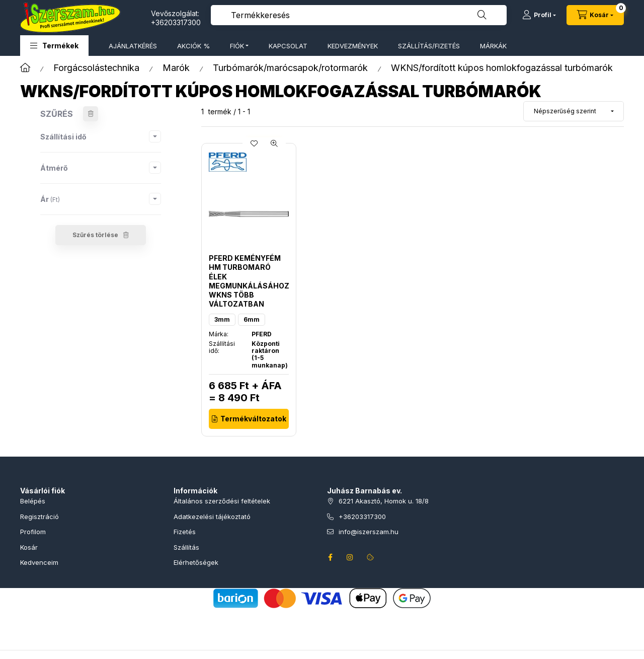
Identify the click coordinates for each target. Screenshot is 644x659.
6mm (252, 319)
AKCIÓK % (193, 46)
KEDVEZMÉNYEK (353, 46)
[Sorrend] (574, 111)
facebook (330, 557)
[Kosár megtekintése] (595, 15)
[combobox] (359, 15)
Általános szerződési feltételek (222, 501)
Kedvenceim (39, 562)
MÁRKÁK (493, 46)
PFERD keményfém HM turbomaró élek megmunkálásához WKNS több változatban (249, 281)
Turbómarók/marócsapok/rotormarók (290, 68)
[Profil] (539, 15)
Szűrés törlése (95, 235)
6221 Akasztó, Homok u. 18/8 (384, 501)
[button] (54, 46)
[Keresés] (482, 15)
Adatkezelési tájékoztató (212, 517)
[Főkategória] (25, 68)
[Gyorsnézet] (274, 143)
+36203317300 (176, 22)
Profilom (33, 532)
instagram (350, 557)
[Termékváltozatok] (249, 419)
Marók (176, 68)
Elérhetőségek (196, 562)
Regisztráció (39, 517)
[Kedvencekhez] (254, 143)
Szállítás (186, 547)
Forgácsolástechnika (96, 68)
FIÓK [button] (237, 46)
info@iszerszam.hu (369, 532)
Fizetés (185, 532)
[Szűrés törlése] (91, 114)
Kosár (29, 547)
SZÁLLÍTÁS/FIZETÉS (429, 46)
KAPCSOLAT (288, 46)
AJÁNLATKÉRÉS (133, 46)
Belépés (33, 501)
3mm (222, 319)
